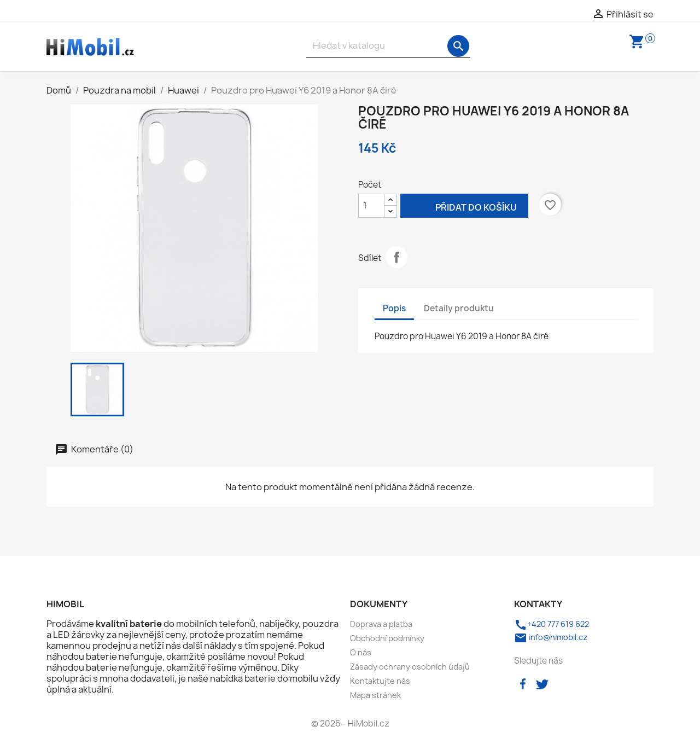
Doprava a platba (381, 624)
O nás (361, 652)
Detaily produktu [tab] (459, 308)
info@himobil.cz (551, 637)
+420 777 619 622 (552, 624)
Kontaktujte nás (380, 681)
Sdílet (396, 257)
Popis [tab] (394, 308)
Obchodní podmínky (387, 638)
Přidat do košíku (464, 207)
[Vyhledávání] (388, 46)
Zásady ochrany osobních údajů (410, 667)
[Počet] (371, 206)
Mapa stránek (375, 695)
